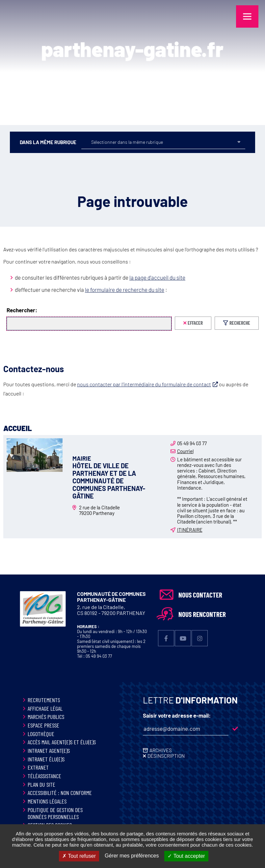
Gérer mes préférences (132, 856)
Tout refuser (79, 856)
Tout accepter (186, 856)
